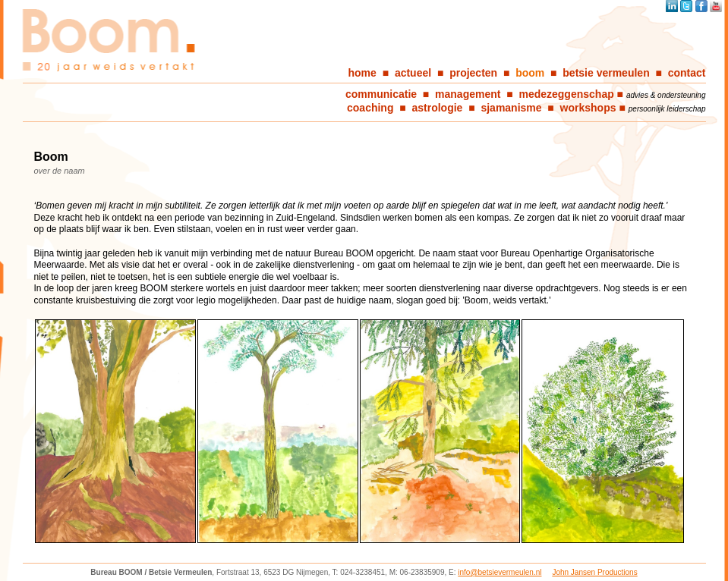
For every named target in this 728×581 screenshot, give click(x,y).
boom (530, 73)
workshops (588, 108)
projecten (473, 73)
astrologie (438, 108)
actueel (413, 73)
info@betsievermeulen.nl (500, 572)
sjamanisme (511, 108)
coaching (370, 108)
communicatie (381, 94)
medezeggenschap (566, 94)
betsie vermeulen (606, 73)
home (362, 73)
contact (687, 73)
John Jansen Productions (594, 572)
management (468, 94)
